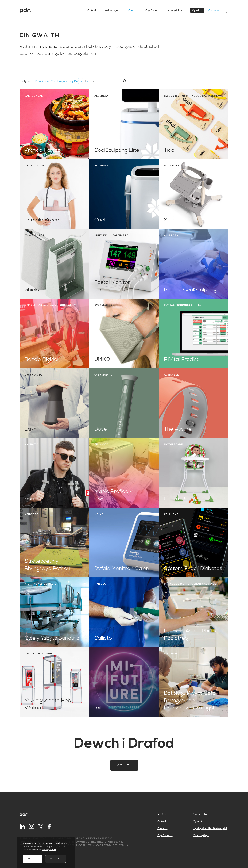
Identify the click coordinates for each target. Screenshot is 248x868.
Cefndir (163, 821)
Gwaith (162, 828)
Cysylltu (124, 765)
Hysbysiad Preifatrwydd (210, 828)
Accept (33, 859)
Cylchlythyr (201, 835)
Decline (56, 859)
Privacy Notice (49, 850)
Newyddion (201, 815)
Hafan (162, 815)
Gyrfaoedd (165, 835)
